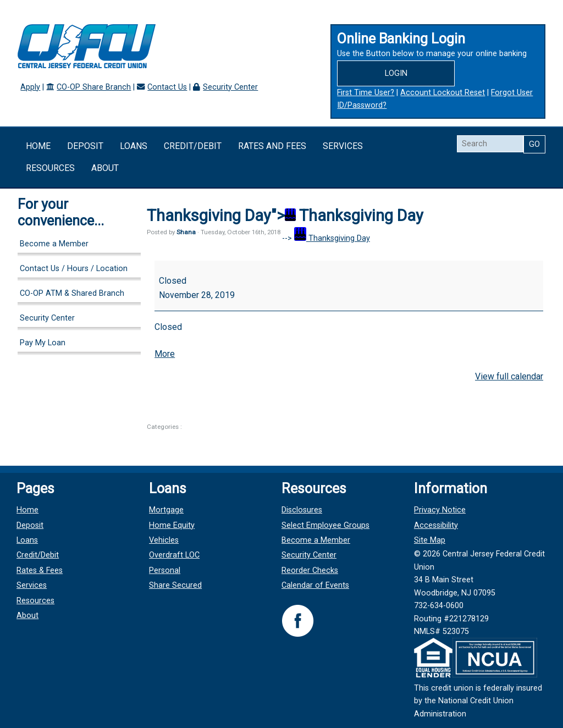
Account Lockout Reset (443, 93)
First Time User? (366, 93)
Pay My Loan (43, 343)
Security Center (230, 87)
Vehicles (164, 540)
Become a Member (54, 244)
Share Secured (176, 585)
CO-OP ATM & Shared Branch (72, 293)
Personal (165, 570)
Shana (186, 232)
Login (396, 73)
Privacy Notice (439, 510)
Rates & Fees (41, 570)
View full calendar (509, 376)
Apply (30, 87)
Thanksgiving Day (332, 238)
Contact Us (167, 87)
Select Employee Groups (325, 525)
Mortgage (167, 510)
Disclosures (302, 510)
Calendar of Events (315, 585)
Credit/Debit (193, 146)
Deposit (85, 146)
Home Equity (172, 525)
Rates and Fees (272, 146)
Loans (134, 146)
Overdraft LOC (175, 555)
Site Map (429, 540)
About (105, 168)
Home (38, 146)
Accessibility (435, 525)
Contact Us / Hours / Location (74, 269)
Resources (50, 168)
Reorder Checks (310, 570)
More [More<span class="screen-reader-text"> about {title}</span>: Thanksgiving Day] (165, 354)
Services (343, 146)
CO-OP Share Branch (94, 87)
